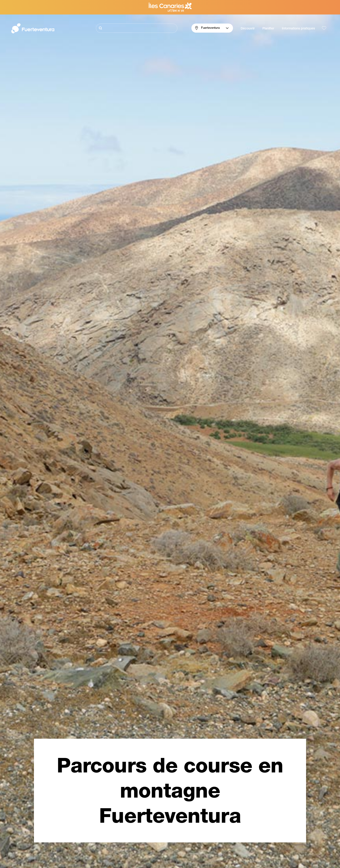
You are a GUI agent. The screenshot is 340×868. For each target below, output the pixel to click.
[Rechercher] (137, 28)
